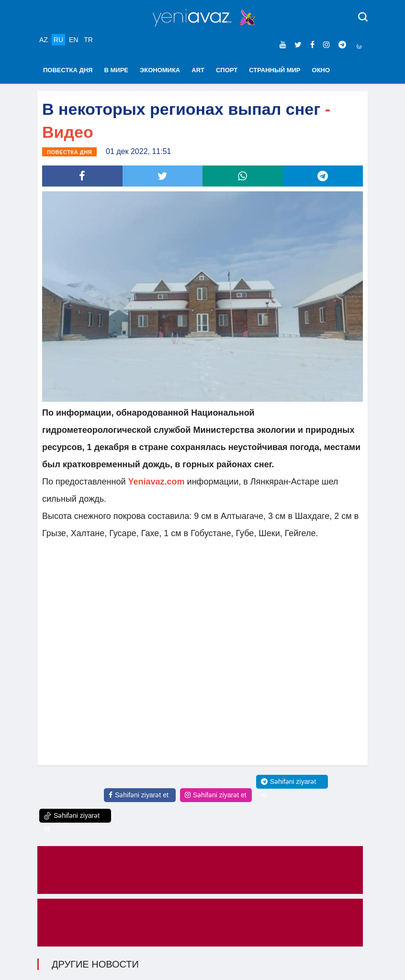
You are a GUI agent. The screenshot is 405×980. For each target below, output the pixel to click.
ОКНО (321, 70)
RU (58, 40)
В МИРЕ (116, 70)
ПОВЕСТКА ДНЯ (68, 70)
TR (88, 40)
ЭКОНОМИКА (160, 70)
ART (198, 70)
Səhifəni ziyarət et (139, 795)
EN (73, 40)
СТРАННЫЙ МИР (275, 70)
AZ (44, 40)
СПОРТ (227, 70)
